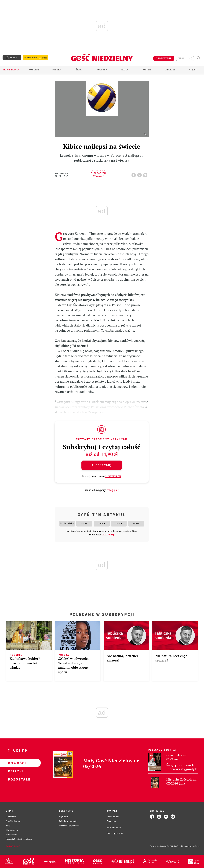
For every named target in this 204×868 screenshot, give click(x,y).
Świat (79, 70)
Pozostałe (15, 779)
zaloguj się (185, 58)
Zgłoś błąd (13, 846)
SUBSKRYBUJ (164, 58)
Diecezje (170, 70)
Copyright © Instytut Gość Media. (163, 846)
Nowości (15, 763)
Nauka (125, 70)
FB (134, 174)
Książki (15, 771)
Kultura (102, 70)
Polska (57, 70)
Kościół (34, 70)
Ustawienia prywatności (69, 826)
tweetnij (140, 174)
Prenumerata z (36, 58)
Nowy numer (11, 70)
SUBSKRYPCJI (113, 476)
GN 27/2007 (61, 176)
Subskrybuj (102, 465)
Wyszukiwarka (199, 58)
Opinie (147, 70)
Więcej (193, 70)
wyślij (146, 174)
